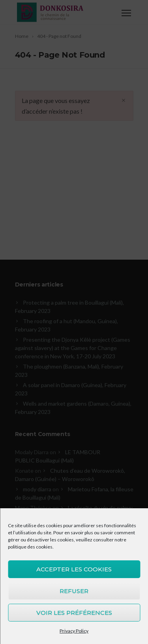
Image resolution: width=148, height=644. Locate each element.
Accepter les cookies (74, 569)
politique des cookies (30, 547)
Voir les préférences (74, 613)
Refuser (74, 591)
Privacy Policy (74, 631)
